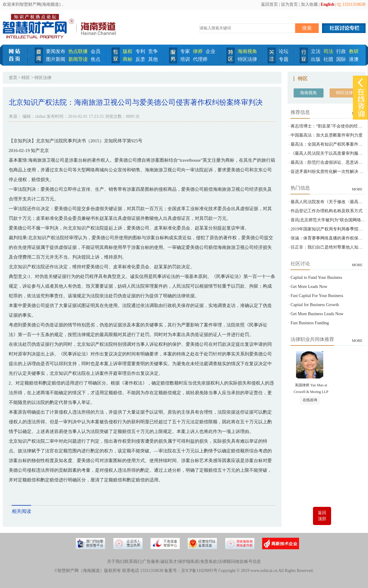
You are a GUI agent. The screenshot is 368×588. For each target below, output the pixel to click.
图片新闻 (56, 59)
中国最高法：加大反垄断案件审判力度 (327, 135)
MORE (357, 189)
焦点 (96, 59)
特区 (26, 78)
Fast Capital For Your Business (317, 296)
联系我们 (133, 562)
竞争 (153, 51)
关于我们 (116, 562)
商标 (128, 59)
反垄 (140, 59)
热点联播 (78, 51)
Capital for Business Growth (315, 305)
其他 (153, 59)
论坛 (284, 51)
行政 (341, 51)
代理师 (200, 59)
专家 (185, 51)
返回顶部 (322, 516)
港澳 (354, 59)
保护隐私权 (189, 562)
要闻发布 (56, 51)
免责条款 (209, 562)
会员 (96, 51)
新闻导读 (78, 59)
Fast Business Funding (310, 323)
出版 (316, 59)
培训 (185, 59)
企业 (210, 51)
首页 (13, 78)
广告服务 (151, 562)
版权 (128, 51)
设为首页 (289, 4)
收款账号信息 (248, 562)
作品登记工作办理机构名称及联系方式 (327, 211)
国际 (341, 59)
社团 (328, 59)
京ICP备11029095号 (199, 571)
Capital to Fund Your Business (316, 277)
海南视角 (247, 51)
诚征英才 (169, 562)
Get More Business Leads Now (317, 314)
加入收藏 (309, 4)
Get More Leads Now (309, 287)
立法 (316, 51)
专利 (140, 51)
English (328, 4)
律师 (198, 51)
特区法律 (247, 59)
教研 (354, 51)
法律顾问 (226, 562)
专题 (284, 59)
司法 (328, 51)
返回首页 (269, 4)
